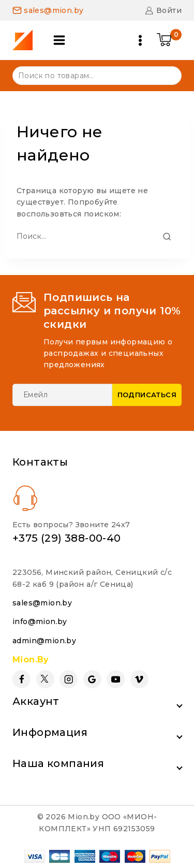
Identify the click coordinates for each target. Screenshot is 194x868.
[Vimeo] (139, 679)
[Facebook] (21, 679)
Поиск (167, 75)
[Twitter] (45, 679)
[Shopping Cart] (169, 40)
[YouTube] (116, 679)
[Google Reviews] (92, 679)
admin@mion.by (44, 641)
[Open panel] (59, 40)
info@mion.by (40, 621)
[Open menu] (140, 40)
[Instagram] (69, 679)
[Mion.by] (26, 40)
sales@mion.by (42, 603)
